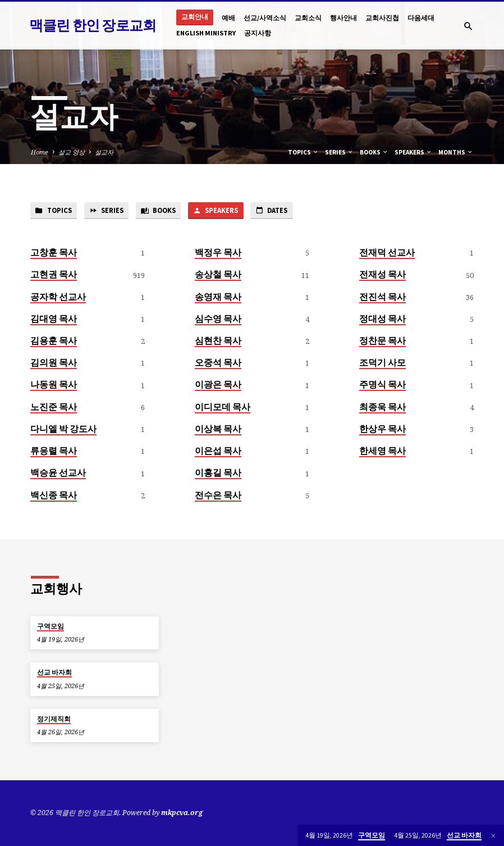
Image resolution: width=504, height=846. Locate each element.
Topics (303, 152)
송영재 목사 (218, 297)
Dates (281, 211)
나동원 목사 (54, 385)
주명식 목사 (382, 385)
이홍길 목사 (218, 474)
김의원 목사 (54, 363)
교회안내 (195, 17)
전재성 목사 (382, 275)
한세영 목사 (382, 451)
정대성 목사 (382, 319)
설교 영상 (72, 152)
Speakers (413, 152)
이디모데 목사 (223, 407)
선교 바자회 (54, 673)
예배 (228, 18)
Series (339, 152)
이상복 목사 (218, 429)
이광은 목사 (218, 385)
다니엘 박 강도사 (63, 429)
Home (40, 152)
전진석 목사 (382, 297)
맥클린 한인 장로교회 (93, 25)
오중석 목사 (218, 363)
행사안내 (343, 18)
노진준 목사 (54, 407)
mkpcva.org (182, 813)
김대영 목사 (54, 319)
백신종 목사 (54, 495)
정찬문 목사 (382, 341)
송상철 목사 (218, 275)
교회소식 (308, 18)
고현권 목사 (54, 275)
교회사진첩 (382, 18)
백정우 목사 (218, 253)
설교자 (104, 152)
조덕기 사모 (382, 363)
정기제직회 (54, 719)
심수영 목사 (218, 319)
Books (374, 152)
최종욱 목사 (382, 407)
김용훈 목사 (54, 341)
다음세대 (421, 18)
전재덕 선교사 (387, 253)
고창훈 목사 (54, 253)
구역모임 (51, 626)
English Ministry (206, 33)
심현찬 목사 (218, 341)
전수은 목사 (218, 495)
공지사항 (258, 33)
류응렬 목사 (54, 451)
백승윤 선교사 (58, 474)
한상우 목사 (382, 429)
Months (456, 152)
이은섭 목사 (218, 451)
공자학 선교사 (58, 297)
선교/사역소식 (265, 18)
